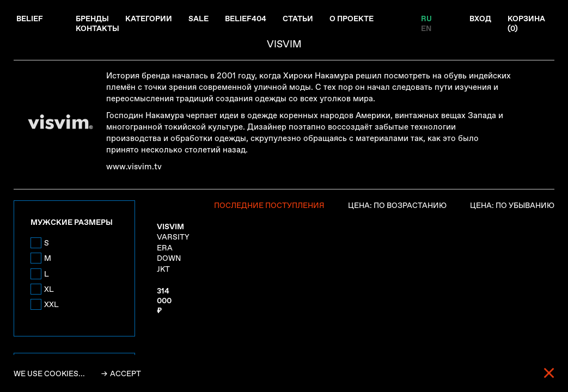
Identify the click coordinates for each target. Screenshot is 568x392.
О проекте (352, 19)
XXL (51, 304)
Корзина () (526, 23)
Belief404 (246, 19)
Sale (199, 19)
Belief (30, 19)
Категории (149, 19)
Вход (480, 19)
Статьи (298, 19)
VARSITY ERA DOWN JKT (173, 248)
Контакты (97, 28)
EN (426, 28)
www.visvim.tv (134, 167)
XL (49, 289)
